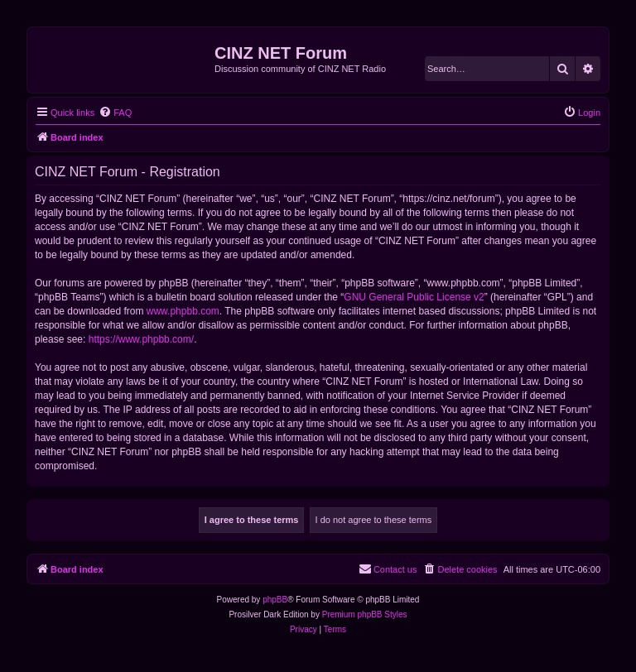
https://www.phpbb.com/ (141, 339)
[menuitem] (115, 113)
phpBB (275, 600)
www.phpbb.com (183, 311)
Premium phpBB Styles (365, 614)
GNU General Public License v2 (414, 297)
